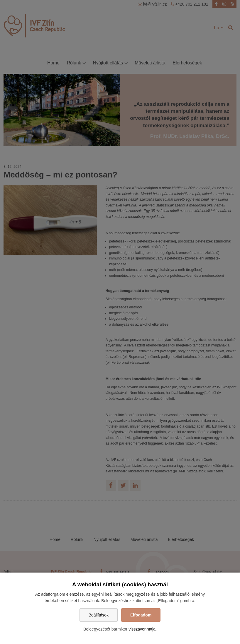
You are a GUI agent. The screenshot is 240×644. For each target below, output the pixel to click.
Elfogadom (141, 615)
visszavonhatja (142, 629)
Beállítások (99, 615)
